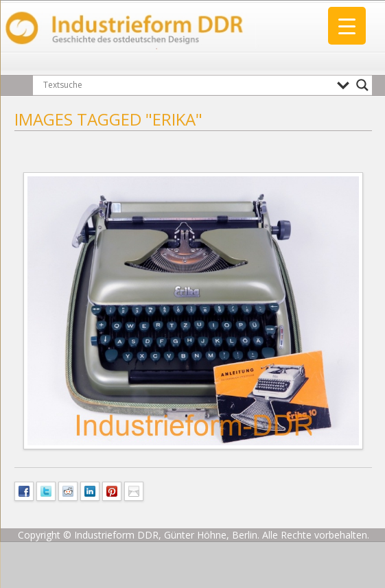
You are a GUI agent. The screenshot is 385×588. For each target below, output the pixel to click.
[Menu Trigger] (347, 26)
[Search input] (187, 85)
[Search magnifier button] (362, 85)
